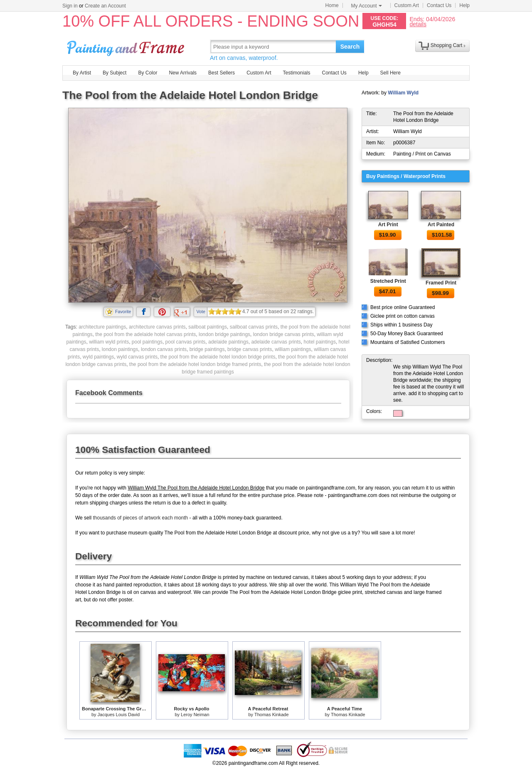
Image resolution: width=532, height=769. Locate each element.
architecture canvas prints (157, 327)
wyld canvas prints (137, 357)
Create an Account (105, 6)
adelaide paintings (228, 342)
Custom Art (407, 5)
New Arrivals (183, 73)
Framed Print (441, 283)
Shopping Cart (447, 45)
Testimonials (296, 73)
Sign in (70, 6)
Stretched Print (388, 281)
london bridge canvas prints (284, 334)
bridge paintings (207, 349)
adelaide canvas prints (276, 342)
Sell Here (390, 73)
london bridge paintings (224, 334)
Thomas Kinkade (272, 715)
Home (332, 5)
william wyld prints (109, 342)
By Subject (115, 73)
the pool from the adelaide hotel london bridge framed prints (195, 364)
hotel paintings (319, 342)
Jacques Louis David (119, 715)
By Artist (82, 73)
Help (464, 5)
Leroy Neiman (195, 715)
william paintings (293, 349)
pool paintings (147, 342)
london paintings (120, 349)
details (418, 24)
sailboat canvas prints (254, 327)
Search (350, 47)
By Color (148, 73)
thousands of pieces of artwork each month (140, 518)
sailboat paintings (208, 327)
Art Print (388, 225)
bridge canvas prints (250, 349)
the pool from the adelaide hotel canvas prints (145, 334)
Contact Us (439, 5)
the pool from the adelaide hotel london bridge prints (218, 357)
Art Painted (441, 225)
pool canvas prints (186, 342)
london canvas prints (164, 349)
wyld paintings (98, 357)
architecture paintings (102, 327)
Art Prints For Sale (127, 46)
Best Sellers (222, 73)
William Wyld (403, 93)
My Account (367, 6)
